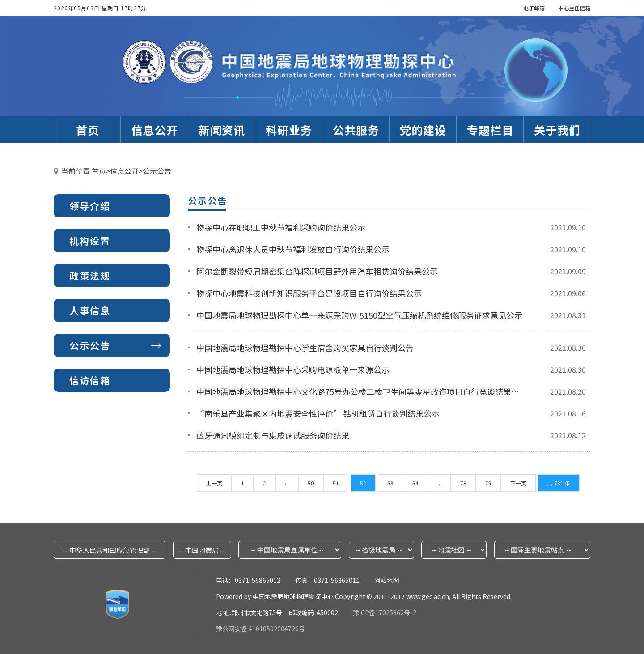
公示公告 (157, 171)
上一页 (214, 483)
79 (488, 483)
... (287, 483)
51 (336, 483)
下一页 (518, 483)
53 (390, 483)
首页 (99, 171)
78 (463, 483)
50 (311, 483)
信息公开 (124, 171)
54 (415, 483)
